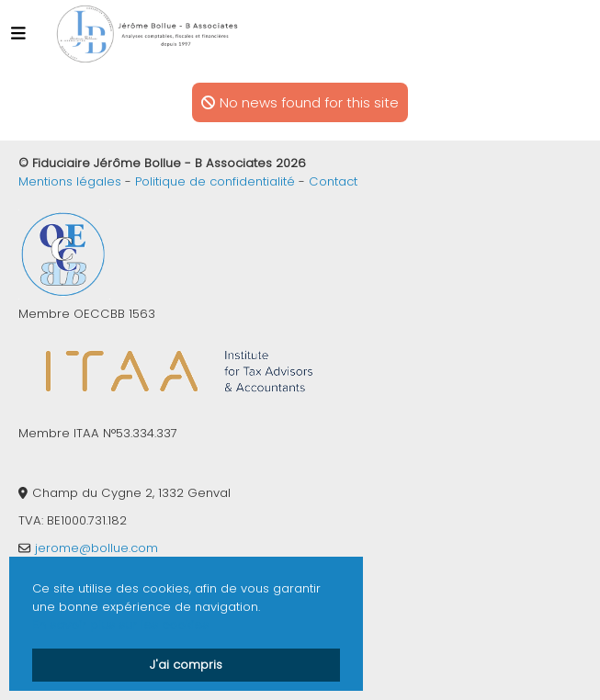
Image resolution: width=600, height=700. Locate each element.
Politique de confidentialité (215, 181)
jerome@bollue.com (96, 548)
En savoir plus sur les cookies (120, 625)
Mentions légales (70, 181)
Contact (333, 181)
